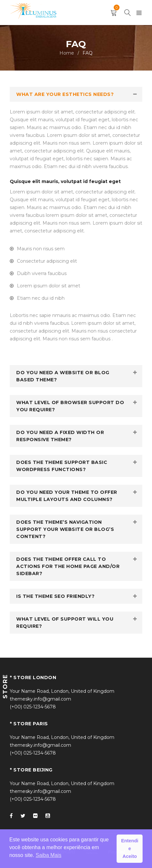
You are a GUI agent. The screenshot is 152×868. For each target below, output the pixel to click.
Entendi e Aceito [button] (130, 848)
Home (67, 53)
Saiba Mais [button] (49, 855)
